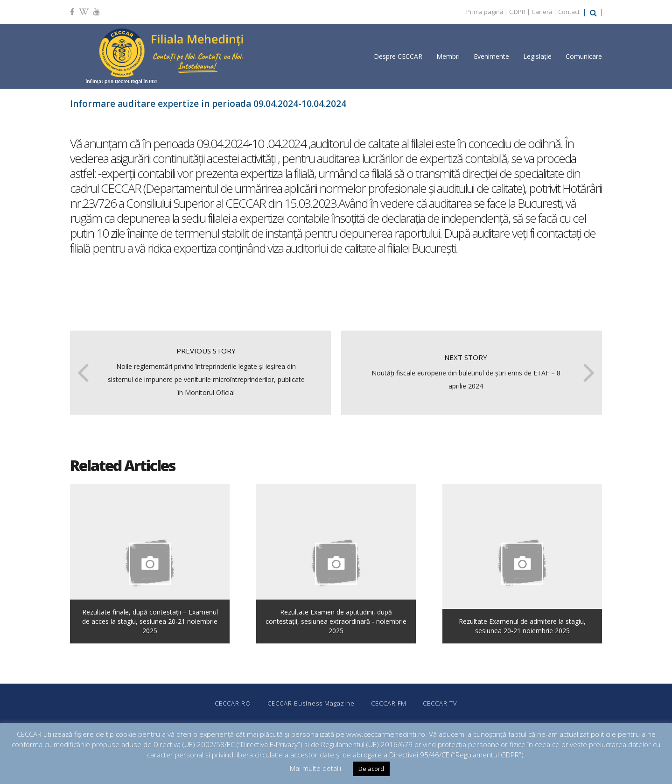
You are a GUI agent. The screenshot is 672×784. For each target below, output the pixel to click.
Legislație (537, 56)
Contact (569, 12)
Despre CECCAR (398, 56)
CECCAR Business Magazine (311, 703)
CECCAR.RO (233, 703)
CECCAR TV (440, 703)
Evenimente (491, 56)
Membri (448, 56)
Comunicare (584, 56)
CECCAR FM (389, 703)
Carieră (542, 12)
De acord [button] (371, 769)
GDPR (517, 12)
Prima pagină (485, 12)
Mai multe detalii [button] (315, 768)
